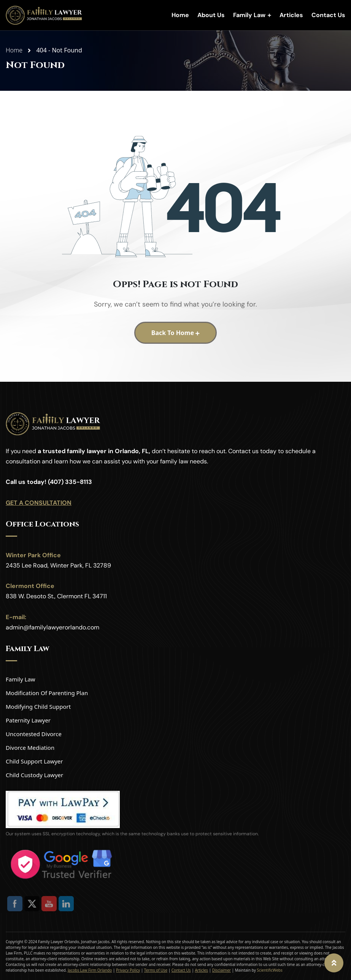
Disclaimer (222, 970)
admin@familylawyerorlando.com (52, 627)
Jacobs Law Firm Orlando (90, 970)
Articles (291, 15)
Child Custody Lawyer (34, 775)
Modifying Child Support (38, 707)
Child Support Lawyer (34, 761)
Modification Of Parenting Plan (47, 693)
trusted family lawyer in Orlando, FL (96, 451)
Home (180, 15)
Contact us (243, 451)
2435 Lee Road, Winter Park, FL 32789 (58, 565)
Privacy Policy (128, 970)
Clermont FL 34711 (82, 596)
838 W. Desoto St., (31, 596)
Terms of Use (156, 970)
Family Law (249, 15)
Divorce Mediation (30, 748)
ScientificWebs (269, 970)
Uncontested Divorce (34, 734)
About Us (211, 15)
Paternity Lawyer (28, 720)
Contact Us (328, 15)
